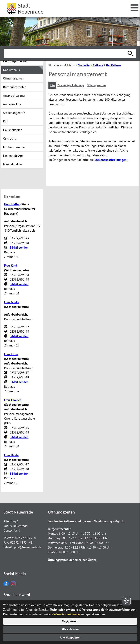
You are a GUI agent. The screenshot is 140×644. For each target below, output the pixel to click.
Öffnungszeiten (100, 85)
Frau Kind (11, 266)
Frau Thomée (13, 400)
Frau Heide (11, 455)
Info (52, 85)
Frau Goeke (12, 302)
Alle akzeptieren (70, 637)
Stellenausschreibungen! (111, 160)
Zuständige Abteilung (72, 85)
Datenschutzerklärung (66, 613)
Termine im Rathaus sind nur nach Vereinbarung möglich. (86, 522)
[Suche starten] (130, 53)
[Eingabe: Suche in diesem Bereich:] (66, 53)
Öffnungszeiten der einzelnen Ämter (72, 560)
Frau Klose (11, 354)
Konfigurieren (70, 620)
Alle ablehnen (70, 629)
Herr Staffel (12, 205)
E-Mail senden (19, 248)
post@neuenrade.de (28, 547)
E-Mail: (8, 547)
